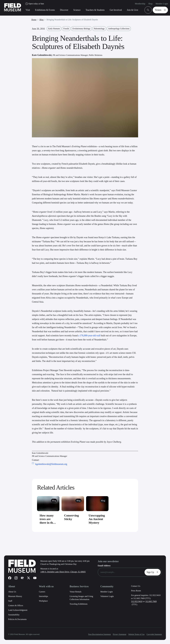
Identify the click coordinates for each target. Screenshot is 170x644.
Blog (41, 20)
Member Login (162, 4)
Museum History (15, 596)
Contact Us (136, 586)
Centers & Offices (16, 605)
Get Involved (116, 10)
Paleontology (99, 29)
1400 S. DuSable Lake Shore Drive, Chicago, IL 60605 (63, 572)
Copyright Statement (154, 634)
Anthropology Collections (119, 29)
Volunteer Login (107, 596)
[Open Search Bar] (148, 10)
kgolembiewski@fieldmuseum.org (51, 464)
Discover (64, 10)
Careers (42, 592)
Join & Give (132, 10)
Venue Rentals (76, 592)
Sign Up (153, 572)
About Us (12, 592)
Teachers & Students (95, 10)
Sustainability (14, 615)
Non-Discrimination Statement (99, 634)
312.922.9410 (137, 601)
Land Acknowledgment (18, 610)
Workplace (43, 601)
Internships (43, 596)
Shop (150, 4)
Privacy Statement (120, 634)
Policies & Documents (17, 619)
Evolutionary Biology (81, 29)
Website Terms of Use (136, 634)
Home (34, 20)
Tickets (161, 10)
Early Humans (54, 29)
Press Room (136, 591)
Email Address (104, 566)
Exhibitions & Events (45, 10)
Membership (140, 4)
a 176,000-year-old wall (89, 336)
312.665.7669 (151, 601)
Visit (28, 10)
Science (77, 10)
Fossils (66, 29)
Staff (10, 601)
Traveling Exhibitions (79, 604)
